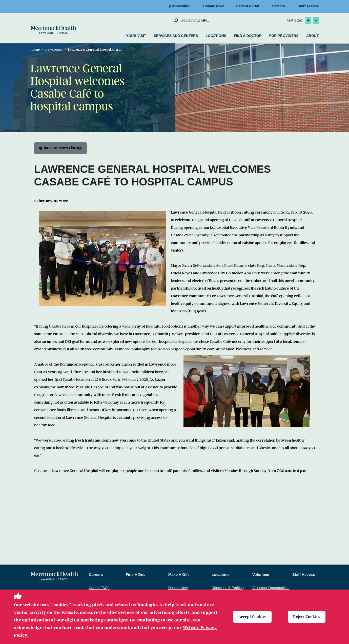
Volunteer (261, 575)
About (313, 36)
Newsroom (54, 49)
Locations (216, 36)
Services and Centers (176, 36)
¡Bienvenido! (181, 6)
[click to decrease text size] (316, 21)
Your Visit (136, 36)
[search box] (229, 20)
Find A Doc (136, 575)
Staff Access (308, 6)
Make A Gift (179, 575)
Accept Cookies (252, 617)
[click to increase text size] (308, 21)
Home (35, 49)
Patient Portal (249, 6)
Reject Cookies (307, 617)
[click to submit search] (176, 20)
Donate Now (215, 6)
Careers (280, 6)
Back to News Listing (61, 148)
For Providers (284, 36)
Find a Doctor (248, 36)
